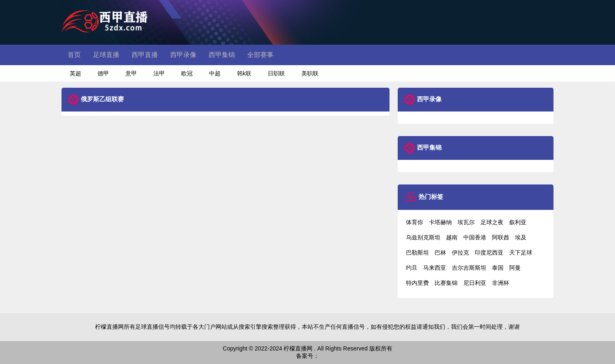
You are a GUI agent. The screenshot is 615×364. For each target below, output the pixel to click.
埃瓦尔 (466, 222)
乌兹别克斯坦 (423, 237)
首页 (74, 55)
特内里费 (417, 283)
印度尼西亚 (489, 253)
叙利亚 (518, 222)
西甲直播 (145, 55)
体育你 (415, 222)
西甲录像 (183, 55)
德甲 (103, 73)
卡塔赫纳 (440, 222)
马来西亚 (435, 268)
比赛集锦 (446, 283)
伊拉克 (460, 253)
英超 (75, 73)
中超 (215, 73)
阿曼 (515, 268)
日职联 (276, 73)
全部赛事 (260, 55)
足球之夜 (492, 222)
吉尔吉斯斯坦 (469, 268)
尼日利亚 (475, 283)
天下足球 (521, 253)
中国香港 (475, 237)
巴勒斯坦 (417, 253)
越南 (452, 237)
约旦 (412, 268)
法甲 (159, 73)
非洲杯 (501, 283)
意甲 (131, 73)
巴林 (440, 253)
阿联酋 (501, 237)
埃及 (521, 237)
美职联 (310, 73)
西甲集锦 (222, 55)
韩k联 (244, 73)
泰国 (498, 268)
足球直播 (106, 55)
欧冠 (187, 73)
